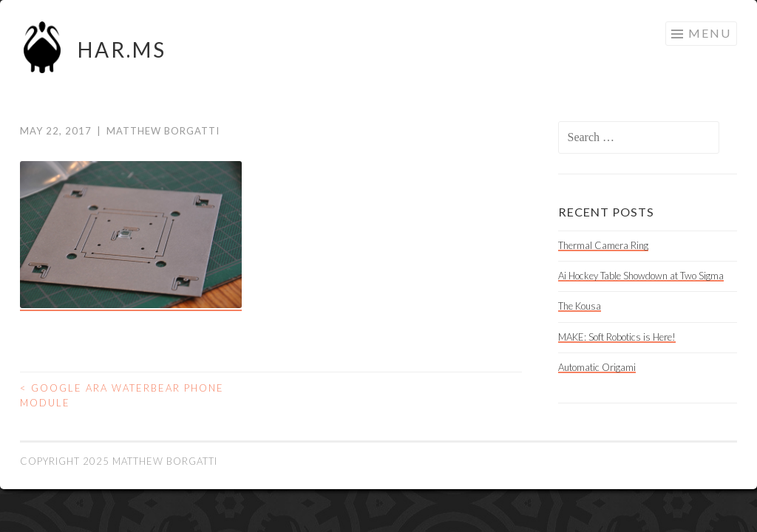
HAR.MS (122, 50)
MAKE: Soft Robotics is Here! (617, 337)
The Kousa (580, 306)
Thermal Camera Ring (603, 245)
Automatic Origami (597, 367)
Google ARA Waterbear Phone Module (122, 395)
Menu (710, 33)
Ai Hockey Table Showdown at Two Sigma (641, 276)
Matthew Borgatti (163, 131)
